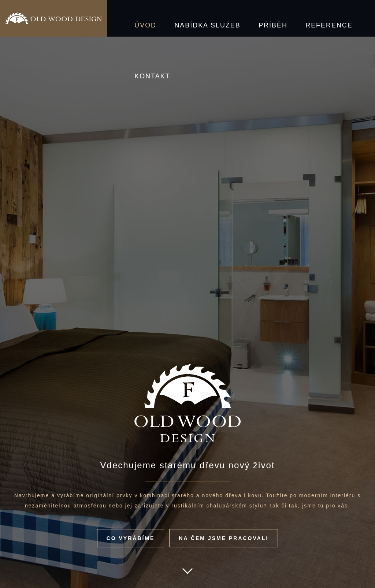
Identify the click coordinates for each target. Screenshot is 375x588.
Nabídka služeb (188, 18)
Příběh (240, 18)
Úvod (140, 18)
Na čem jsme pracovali (224, 538)
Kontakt (330, 18)
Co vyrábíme (131, 538)
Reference (283, 18)
